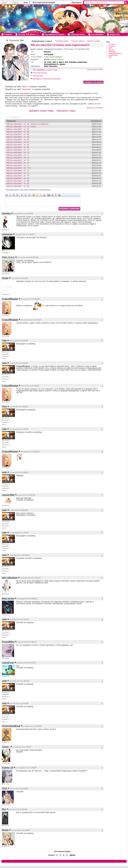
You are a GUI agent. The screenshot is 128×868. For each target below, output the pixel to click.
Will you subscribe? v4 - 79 (19, 150)
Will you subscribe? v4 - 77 (19, 155)
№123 (25, 407)
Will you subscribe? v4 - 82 (19, 142)
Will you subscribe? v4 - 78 (19, 152)
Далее (73, 855)
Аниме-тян (115, 34)
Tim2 (4, 788)
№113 (26, 619)
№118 (25, 510)
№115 (38, 578)
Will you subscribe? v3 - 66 (19, 186)
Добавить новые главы (42, 111)
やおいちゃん (8, 257)
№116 (27, 555)
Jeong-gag (49, 54)
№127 (39, 320)
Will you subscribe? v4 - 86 (19, 132)
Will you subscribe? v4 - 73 (19, 165)
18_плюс (48, 62)
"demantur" (27, 89)
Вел (4, 809)
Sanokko (6, 213)
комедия (73, 62)
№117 (26, 533)
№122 (26, 429)
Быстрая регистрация (44, 2)
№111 (33, 663)
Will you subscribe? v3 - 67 (19, 183)
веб (54, 62)
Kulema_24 (8, 768)
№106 (34, 768)
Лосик (5, 278)
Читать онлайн (94, 41)
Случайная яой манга (54, 34)
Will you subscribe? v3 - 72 (19, 171)
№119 (33, 495)
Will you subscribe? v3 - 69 (19, 178)
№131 (32, 234)
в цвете (112, 46)
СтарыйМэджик (10, 299)
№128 (37, 299)
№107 (29, 747)
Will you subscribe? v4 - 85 (19, 134)
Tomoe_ (6, 747)
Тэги (108, 42)
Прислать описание (95, 108)
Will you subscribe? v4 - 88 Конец (21, 127)
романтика (82, 62)
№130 (36, 257)
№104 (25, 809)
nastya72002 (8, 495)
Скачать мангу (78, 41)
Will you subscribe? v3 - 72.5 (19, 168)
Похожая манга (62, 41)
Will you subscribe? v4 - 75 (19, 160)
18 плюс (112, 44)
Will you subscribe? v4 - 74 (19, 163)
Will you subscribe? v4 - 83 (19, 140)
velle (4, 341)
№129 (25, 278)
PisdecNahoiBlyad (11, 726)
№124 (37, 386)
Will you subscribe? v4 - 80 (19, 147)
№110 (27, 681)
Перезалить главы (66, 111)
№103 (28, 830)
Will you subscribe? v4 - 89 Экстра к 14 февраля (27, 124)
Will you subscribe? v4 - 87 (19, 129)
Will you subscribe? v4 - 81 (19, 145)
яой (66, 62)
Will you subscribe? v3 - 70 (19, 176)
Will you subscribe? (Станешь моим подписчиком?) (60, 45)
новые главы (44, 70)
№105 (25, 788)
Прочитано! (37, 76)
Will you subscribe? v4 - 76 (19, 158)
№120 (26, 472)
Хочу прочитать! (39, 73)
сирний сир (8, 663)
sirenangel (7, 234)
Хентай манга (97, 34)
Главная (8, 34)
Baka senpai (8, 598)
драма (62, 64)
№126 (25, 341)
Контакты (77, 3)
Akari (46, 66)
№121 (37, 452)
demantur (54, 66)
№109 (26, 703)
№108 (39, 726)
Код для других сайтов (95, 70)
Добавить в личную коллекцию (46, 79)
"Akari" (25, 87)
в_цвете (60, 62)
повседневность (51, 64)
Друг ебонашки (10, 578)
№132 (31, 213)
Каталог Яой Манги (27, 34)
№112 (34, 642)
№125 (25, 363)
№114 (35, 599)
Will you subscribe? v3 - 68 (19, 181)
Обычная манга (78, 34)
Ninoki (5, 830)
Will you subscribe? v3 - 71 (19, 173)
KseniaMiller (8, 642)
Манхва (47, 52)
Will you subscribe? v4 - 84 (19, 137)
